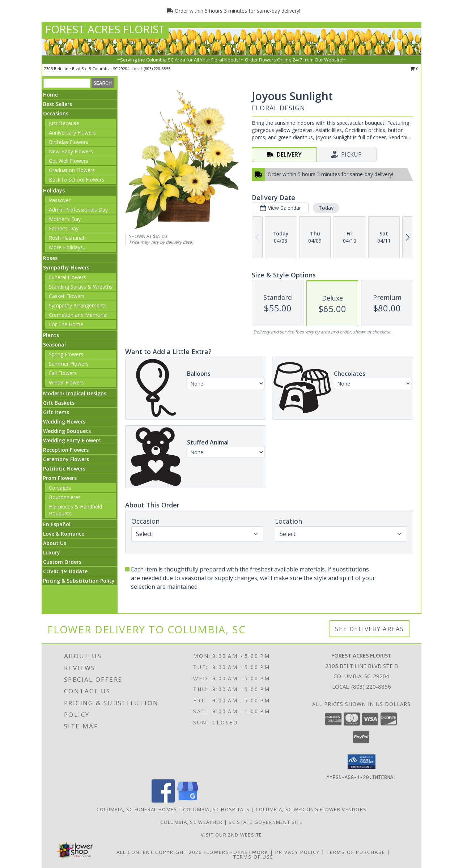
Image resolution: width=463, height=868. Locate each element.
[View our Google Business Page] (188, 801)
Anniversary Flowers (72, 133)
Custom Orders (62, 562)
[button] (362, 762)
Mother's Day (65, 219)
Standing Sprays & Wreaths (81, 287)
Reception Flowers (66, 450)
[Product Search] (67, 83)
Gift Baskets (59, 403)
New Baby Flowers (71, 151)
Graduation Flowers (72, 170)
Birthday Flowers (69, 142)
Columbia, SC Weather (191, 822)
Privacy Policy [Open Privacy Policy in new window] (298, 852)
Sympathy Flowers (66, 267)
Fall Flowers (63, 373)
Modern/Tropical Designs (75, 393)
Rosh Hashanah (67, 238)
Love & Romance (64, 534)
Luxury (52, 552)
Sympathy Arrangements (78, 305)
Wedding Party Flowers (72, 440)
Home (50, 95)
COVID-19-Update (65, 571)
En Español (57, 524)
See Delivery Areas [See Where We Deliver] (369, 629)
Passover (60, 200)
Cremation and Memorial (78, 315)
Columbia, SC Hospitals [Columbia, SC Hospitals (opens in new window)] (216, 809)
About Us (55, 543)
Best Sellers (58, 104)
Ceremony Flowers (66, 459)
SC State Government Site (266, 822)
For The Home (66, 324)
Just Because (64, 123)
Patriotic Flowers (64, 469)
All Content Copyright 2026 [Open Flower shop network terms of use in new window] (159, 852)
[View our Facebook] (163, 801)
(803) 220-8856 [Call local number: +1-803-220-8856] (157, 69)
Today (326, 208)
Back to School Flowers (77, 180)
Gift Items (56, 412)
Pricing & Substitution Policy (79, 581)
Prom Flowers (60, 478)
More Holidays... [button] (67, 247)
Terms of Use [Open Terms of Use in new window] (253, 857)
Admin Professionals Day (78, 210)
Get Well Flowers (69, 161)
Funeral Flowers (67, 277)
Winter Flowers (66, 382)
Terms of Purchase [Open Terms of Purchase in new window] (356, 852)
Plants (51, 335)
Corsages (60, 488)
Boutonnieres (65, 497)
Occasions (56, 113)
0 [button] (414, 69)
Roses (50, 258)
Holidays (54, 190)
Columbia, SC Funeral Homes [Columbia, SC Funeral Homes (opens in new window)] (137, 809)
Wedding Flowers (64, 422)
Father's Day (64, 228)
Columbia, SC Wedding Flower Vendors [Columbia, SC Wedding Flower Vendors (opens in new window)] (311, 809)
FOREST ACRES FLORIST (105, 29)
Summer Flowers (69, 364)
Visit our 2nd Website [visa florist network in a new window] (231, 835)
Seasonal (54, 344)
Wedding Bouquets (67, 431)
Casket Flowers (67, 296)
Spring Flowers (66, 354)
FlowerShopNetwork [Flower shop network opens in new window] (236, 852)
